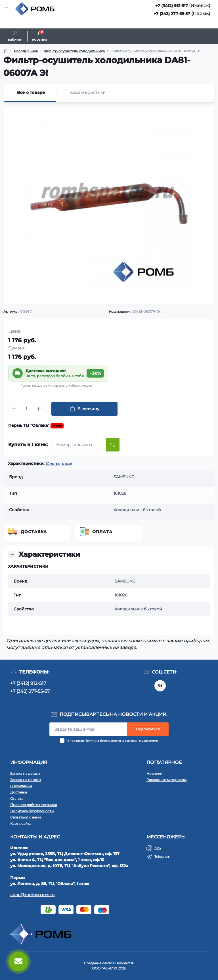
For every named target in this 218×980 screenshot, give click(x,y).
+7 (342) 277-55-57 (172, 14)
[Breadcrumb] (6, 51)
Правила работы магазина (34, 805)
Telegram (162, 856)
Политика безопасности (103, 741)
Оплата (102, 532)
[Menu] (7, 5)
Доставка (34, 532)
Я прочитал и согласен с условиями (112, 741)
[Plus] (39, 409)
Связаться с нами (26, 817)
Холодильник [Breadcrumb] (26, 51)
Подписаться (148, 729)
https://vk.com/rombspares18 (160, 686)
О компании (21, 786)
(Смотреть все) (59, 464)
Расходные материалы (166, 780)
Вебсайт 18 (125, 963)
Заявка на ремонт (26, 780)
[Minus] (14, 409)
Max (158, 848)
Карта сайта (21, 823)
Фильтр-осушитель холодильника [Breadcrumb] (74, 51)
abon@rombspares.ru (32, 895)
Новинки (154, 773)
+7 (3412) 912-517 (172, 6)
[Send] (113, 445)
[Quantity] (26, 409)
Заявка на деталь (25, 773)
